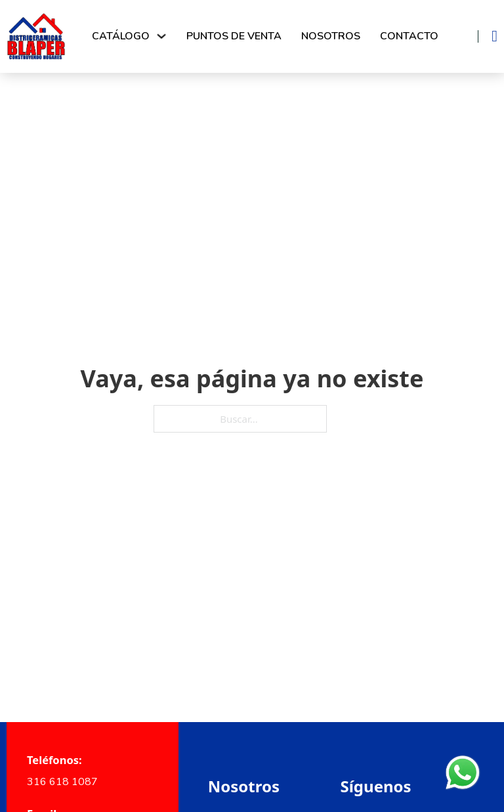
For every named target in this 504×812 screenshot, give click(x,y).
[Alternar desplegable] (161, 36)
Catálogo (121, 36)
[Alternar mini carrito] (494, 36)
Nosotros (331, 36)
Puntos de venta (234, 36)
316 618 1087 (62, 782)
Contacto (409, 36)
